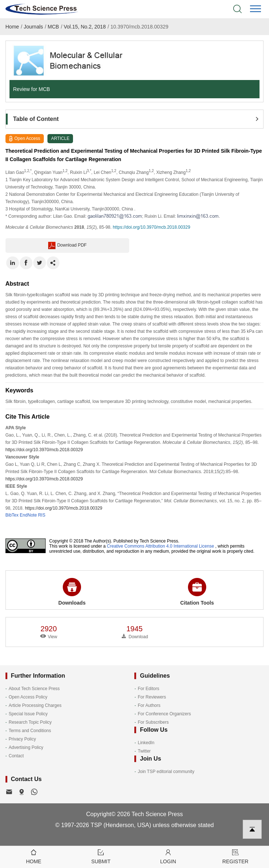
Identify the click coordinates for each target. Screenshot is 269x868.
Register (235, 856)
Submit (101, 856)
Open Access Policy (28, 697)
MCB (53, 27)
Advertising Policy (26, 747)
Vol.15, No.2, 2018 (84, 27)
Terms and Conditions (30, 731)
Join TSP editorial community (166, 772)
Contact (16, 756)
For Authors (149, 705)
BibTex (12, 515)
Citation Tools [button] (197, 592)
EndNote (28, 515)
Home (12, 27)
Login (168, 856)
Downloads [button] (72, 592)
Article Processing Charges (35, 705)
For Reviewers (152, 697)
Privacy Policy (22, 739)
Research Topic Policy (30, 722)
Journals (33, 27)
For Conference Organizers (164, 714)
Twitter (144, 751)
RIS (42, 515)
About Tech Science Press (34, 689)
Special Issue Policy (28, 714)
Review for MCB (32, 89)
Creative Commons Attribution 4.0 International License (161, 546)
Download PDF (68, 245)
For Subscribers (153, 722)
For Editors (148, 689)
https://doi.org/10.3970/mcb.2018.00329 (151, 227)
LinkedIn (146, 743)
